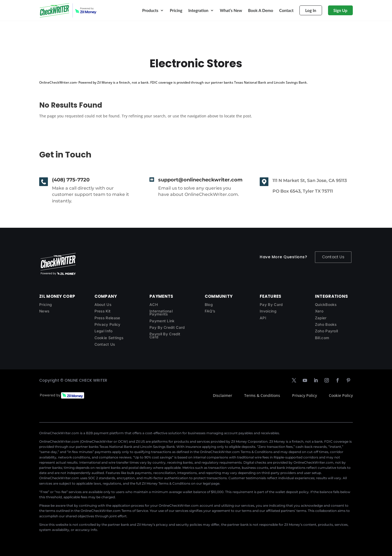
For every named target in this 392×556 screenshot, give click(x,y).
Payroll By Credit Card (165, 335)
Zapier (321, 318)
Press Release (107, 318)
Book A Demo (261, 10)
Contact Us (333, 257)
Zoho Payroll (327, 331)
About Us (103, 305)
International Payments (161, 313)
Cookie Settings (109, 338)
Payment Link (162, 321)
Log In (311, 10)
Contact (286, 10)
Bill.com (322, 338)
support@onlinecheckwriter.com (200, 180)
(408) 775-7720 (71, 180)
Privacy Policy (108, 324)
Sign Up (340, 10)
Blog (209, 305)
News (44, 311)
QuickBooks (326, 305)
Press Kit (103, 311)
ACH (154, 305)
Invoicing (268, 311)
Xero (319, 311)
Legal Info (104, 331)
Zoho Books (326, 324)
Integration (198, 10)
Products (150, 10)
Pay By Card (271, 305)
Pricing (176, 10)
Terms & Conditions (262, 395)
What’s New (231, 10)
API (263, 318)
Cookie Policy (341, 395)
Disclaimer (223, 395)
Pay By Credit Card (167, 327)
